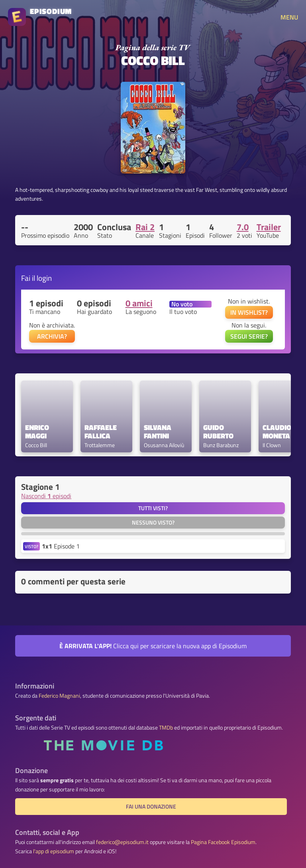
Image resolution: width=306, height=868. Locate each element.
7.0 (243, 227)
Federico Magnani (59, 696)
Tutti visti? (153, 508)
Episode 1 (61, 546)
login (44, 278)
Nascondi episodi (46, 496)
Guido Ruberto (218, 432)
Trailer (269, 227)
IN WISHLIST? (249, 312)
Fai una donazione (151, 807)
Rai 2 (145, 227)
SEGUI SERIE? (249, 336)
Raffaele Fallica (101, 432)
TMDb (166, 728)
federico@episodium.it (122, 842)
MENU (289, 17)
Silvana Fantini (158, 432)
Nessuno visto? (153, 523)
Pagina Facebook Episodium (223, 842)
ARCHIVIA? (52, 336)
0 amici (139, 303)
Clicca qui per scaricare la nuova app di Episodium (153, 646)
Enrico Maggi (38, 432)
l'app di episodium (54, 851)
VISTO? (31, 546)
